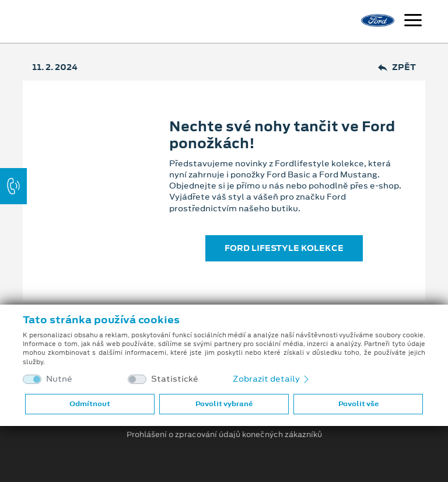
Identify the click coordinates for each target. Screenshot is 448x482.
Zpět (397, 67)
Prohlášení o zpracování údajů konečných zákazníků (224, 435)
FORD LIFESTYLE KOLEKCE (284, 248)
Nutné (59, 379)
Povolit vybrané (224, 404)
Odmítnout (90, 404)
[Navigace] (413, 22)
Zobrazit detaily (272, 379)
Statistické (175, 379)
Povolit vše (358, 404)
